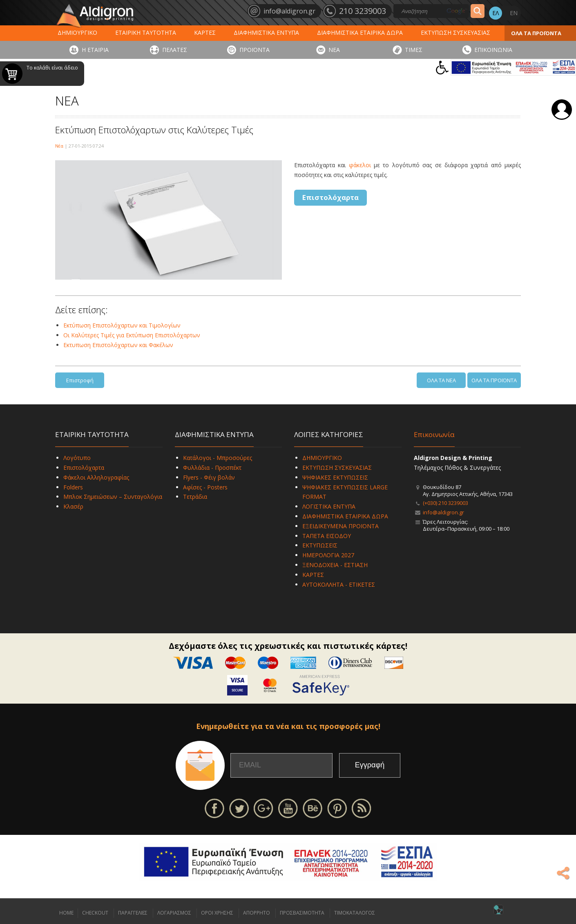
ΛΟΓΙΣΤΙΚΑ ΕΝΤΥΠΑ (329, 506)
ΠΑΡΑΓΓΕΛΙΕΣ (133, 913)
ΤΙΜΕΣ (414, 50)
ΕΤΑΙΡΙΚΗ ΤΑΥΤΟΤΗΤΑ (146, 33)
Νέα (59, 146)
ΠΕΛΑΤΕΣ (175, 50)
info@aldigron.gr (443, 512)
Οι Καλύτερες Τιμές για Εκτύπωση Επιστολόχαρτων (132, 335)
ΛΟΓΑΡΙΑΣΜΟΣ (174, 913)
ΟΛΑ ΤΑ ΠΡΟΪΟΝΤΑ (536, 33)
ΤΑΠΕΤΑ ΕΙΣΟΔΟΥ (327, 536)
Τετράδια (195, 497)
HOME (66, 913)
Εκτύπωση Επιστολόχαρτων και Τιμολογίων (122, 325)
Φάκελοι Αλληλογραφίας (96, 477)
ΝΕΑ (334, 50)
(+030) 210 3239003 (445, 503)
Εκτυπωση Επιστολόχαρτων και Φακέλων (118, 345)
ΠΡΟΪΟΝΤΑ (255, 50)
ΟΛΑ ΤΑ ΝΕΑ (441, 380)
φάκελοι (360, 165)
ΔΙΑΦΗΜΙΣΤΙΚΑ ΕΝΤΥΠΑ (266, 33)
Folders (73, 487)
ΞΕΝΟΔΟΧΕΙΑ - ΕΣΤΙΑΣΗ (335, 565)
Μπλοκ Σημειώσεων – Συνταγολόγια (113, 497)
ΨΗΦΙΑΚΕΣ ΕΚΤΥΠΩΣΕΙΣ (335, 477)
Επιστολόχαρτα (330, 197)
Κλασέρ (73, 506)
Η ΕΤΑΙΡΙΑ (95, 50)
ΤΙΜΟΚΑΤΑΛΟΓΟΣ (355, 913)
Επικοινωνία (434, 434)
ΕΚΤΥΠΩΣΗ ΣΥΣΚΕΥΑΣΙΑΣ (455, 33)
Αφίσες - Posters (205, 487)
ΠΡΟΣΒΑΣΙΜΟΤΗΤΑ (302, 913)
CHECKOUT (95, 913)
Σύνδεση (562, 110)
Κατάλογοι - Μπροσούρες (218, 458)
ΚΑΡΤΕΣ (205, 33)
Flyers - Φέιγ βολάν (209, 477)
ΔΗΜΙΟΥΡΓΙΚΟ (77, 33)
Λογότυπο (77, 458)
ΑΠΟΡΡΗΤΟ (257, 913)
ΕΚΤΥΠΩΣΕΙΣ (320, 545)
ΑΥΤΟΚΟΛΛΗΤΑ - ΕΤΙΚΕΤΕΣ (339, 584)
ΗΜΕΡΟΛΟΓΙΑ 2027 (328, 555)
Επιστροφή (80, 380)
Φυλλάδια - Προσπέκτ (212, 468)
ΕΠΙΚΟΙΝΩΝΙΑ (493, 50)
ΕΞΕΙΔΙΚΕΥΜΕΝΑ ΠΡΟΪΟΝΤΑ (340, 526)
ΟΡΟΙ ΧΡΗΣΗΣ (217, 913)
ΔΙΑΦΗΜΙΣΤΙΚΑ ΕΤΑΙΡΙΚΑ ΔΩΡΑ (360, 33)
